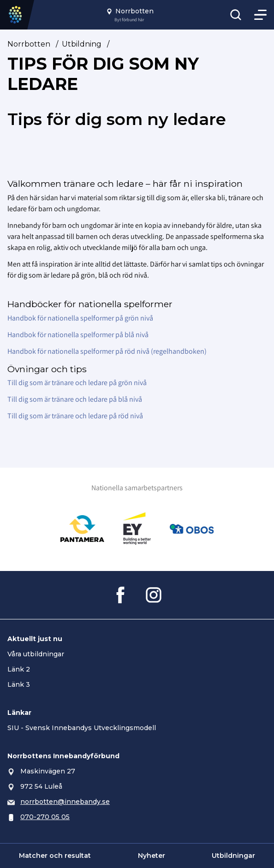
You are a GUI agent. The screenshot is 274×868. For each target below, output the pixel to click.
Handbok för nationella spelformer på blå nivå (78, 335)
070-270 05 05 (45, 817)
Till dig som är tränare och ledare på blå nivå (75, 399)
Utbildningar (233, 856)
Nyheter (152, 856)
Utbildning (82, 44)
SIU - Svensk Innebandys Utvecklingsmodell (82, 728)
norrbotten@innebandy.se (65, 802)
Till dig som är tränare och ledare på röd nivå (75, 416)
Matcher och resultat (55, 856)
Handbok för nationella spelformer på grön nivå (80, 318)
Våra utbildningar (36, 654)
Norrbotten (29, 44)
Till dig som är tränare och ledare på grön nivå (77, 383)
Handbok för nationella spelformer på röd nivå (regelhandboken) (107, 351)
